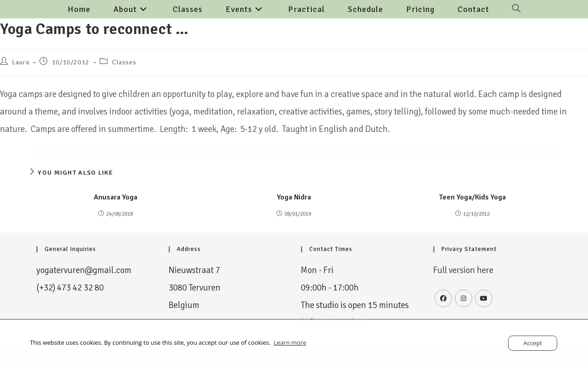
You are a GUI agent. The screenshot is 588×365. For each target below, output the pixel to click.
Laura (21, 62)
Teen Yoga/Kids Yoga (472, 197)
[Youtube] (484, 298)
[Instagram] (464, 298)
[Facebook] (443, 298)
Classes (124, 62)
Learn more (290, 342)
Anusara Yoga (116, 197)
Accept (533, 343)
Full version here (464, 270)
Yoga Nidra (294, 197)
